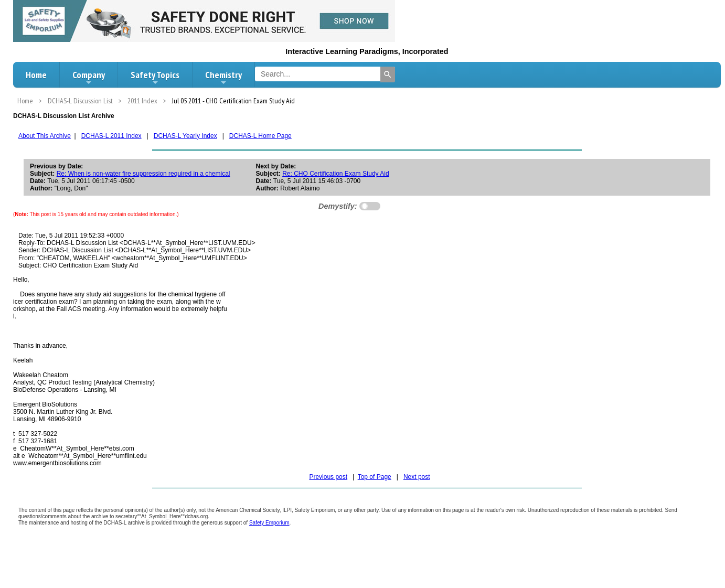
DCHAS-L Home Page (260, 136)
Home (36, 75)
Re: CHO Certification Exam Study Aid (335, 174)
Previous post (328, 477)
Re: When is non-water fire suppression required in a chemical (143, 174)
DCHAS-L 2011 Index (111, 136)
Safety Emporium (269, 523)
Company (89, 78)
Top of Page (375, 477)
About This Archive (45, 136)
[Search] (388, 74)
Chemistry (223, 78)
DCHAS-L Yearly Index (185, 136)
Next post (417, 477)
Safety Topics (155, 78)
